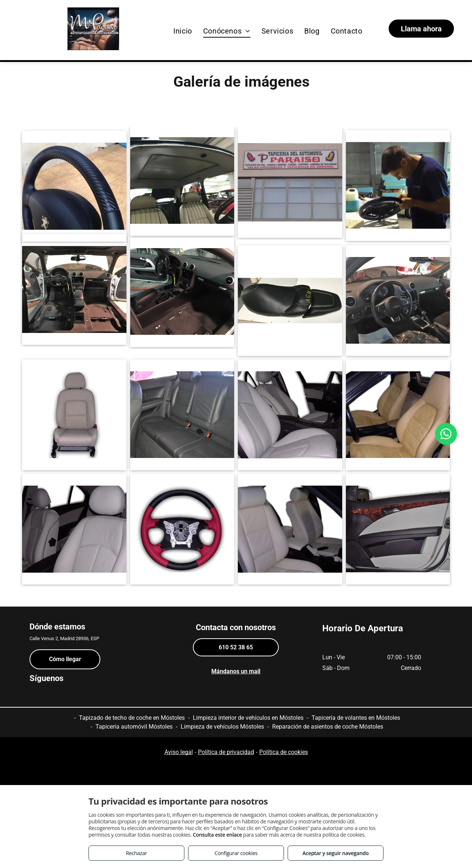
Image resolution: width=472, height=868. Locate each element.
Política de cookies (284, 752)
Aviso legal (179, 752)
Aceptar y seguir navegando (335, 853)
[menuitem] (183, 31)
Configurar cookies (236, 853)
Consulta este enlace (217, 835)
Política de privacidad (226, 752)
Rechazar (136, 853)
